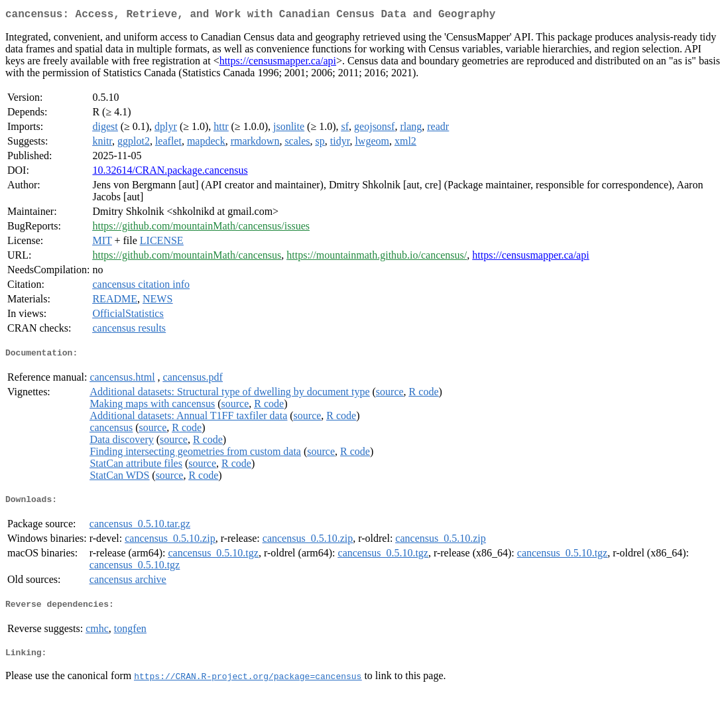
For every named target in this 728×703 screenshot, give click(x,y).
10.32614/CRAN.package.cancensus (170, 173)
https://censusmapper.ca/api (278, 63)
